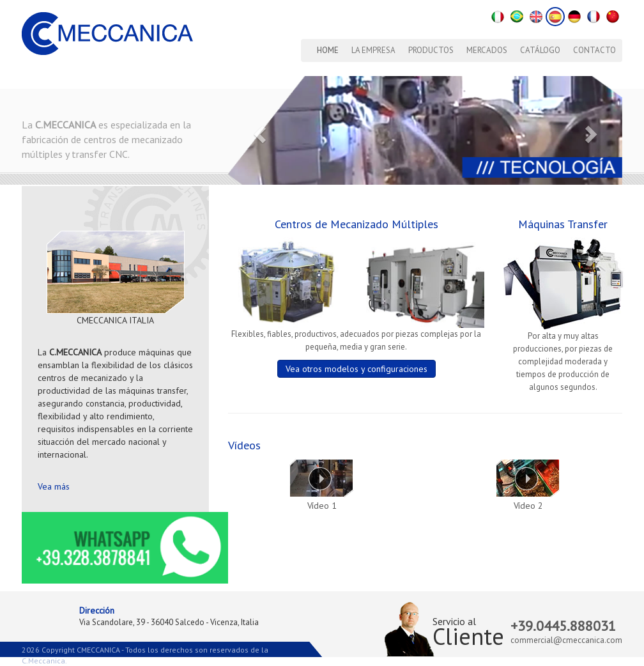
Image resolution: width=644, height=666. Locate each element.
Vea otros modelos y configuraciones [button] (356, 369)
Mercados (487, 50)
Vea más (54, 486)
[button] (257, 130)
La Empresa (373, 50)
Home (328, 50)
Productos (431, 50)
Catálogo (540, 50)
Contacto (594, 50)
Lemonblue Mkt (99, 661)
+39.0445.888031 (563, 626)
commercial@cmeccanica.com (566, 640)
